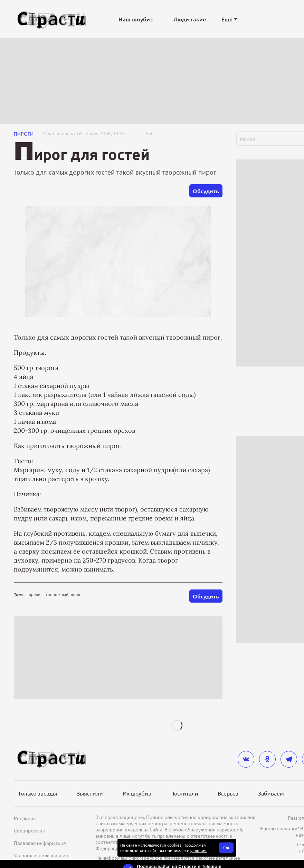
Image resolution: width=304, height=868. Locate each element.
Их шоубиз (137, 793)
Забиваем (271, 793)
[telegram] (289, 759)
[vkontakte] (246, 759)
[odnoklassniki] (267, 759)
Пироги (24, 134)
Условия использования (41, 855)
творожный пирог (63, 594)
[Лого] (52, 19)
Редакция (25, 818)
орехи (35, 594)
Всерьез (228, 793)
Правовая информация (40, 843)
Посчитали (184, 793)
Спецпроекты (29, 830)
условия (198, 850)
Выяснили (90, 793)
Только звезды (37, 793)
